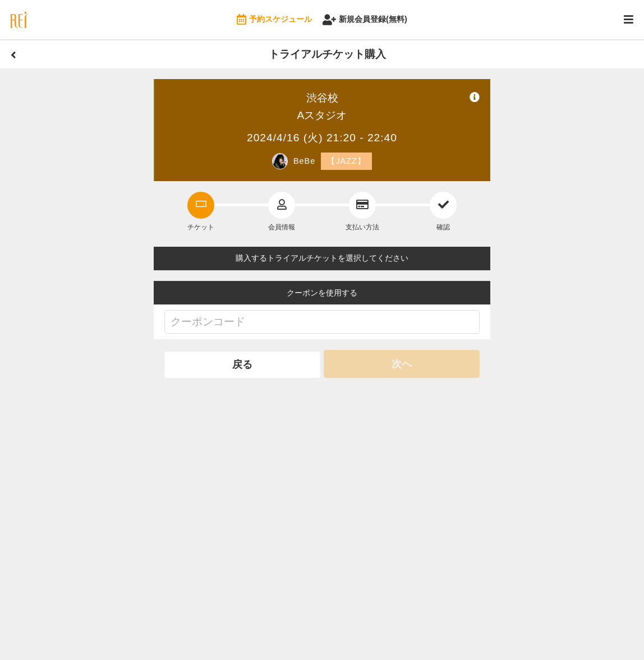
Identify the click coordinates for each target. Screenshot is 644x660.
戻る (242, 364)
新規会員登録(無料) (365, 20)
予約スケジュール (274, 20)
